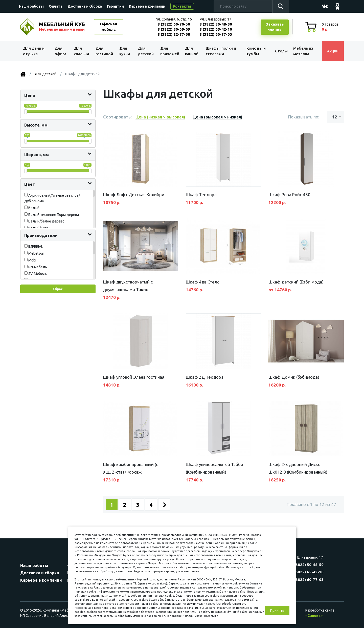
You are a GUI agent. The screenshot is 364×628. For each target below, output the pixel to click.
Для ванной (191, 51)
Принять (277, 611)
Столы (280, 51)
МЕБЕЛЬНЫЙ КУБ (62, 27)
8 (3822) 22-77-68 (174, 34)
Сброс (58, 289)
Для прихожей (169, 51)
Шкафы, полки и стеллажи (221, 51)
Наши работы (31, 6)
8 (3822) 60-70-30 (174, 24)
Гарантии (115, 6)
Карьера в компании (147, 6)
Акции (332, 51)
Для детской (145, 51)
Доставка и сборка (85, 6)
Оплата (56, 6)
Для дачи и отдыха (34, 51)
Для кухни (124, 51)
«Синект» (314, 616)
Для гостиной (104, 51)
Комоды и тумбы (255, 51)
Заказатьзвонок (275, 27)
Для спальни (81, 51)
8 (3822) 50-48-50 (216, 24)
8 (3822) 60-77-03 (216, 34)
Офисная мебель (108, 27)
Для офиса (60, 51)
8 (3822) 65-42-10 (216, 29)
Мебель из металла (303, 51)
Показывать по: (304, 117)
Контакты (182, 6)
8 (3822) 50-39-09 (174, 29)
